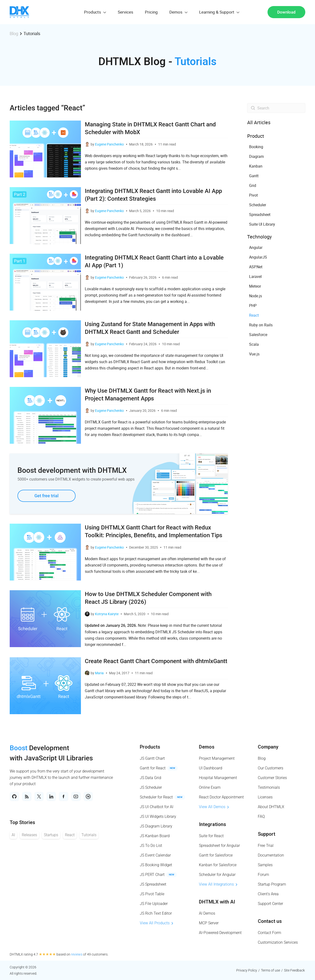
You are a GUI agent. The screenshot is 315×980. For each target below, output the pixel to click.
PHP (253, 306)
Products (150, 747)
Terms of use (271, 970)
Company (268, 747)
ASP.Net (256, 267)
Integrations (213, 824)
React (254, 315)
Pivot (253, 195)
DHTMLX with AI (217, 902)
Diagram (256, 156)
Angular (256, 247)
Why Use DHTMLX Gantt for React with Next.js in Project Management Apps (148, 395)
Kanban (256, 166)
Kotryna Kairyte (107, 614)
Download (286, 12)
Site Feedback (294, 970)
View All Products (156, 923)
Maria (99, 673)
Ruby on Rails (261, 325)
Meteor (255, 286)
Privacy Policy (247, 970)
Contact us (270, 921)
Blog (14, 33)
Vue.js (254, 354)
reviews (77, 954)
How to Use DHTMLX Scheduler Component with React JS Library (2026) (148, 598)
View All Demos (214, 807)
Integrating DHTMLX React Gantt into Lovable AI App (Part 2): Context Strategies (153, 195)
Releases (29, 837)
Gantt (254, 176)
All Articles (259, 122)
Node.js (256, 296)
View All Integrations (218, 884)
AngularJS (258, 257)
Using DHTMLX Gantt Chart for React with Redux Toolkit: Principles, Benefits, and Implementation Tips (154, 531)
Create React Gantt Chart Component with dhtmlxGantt (156, 661)
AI (13, 837)
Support (267, 834)
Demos (207, 747)
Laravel (255, 276)
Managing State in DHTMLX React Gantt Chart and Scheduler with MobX (150, 128)
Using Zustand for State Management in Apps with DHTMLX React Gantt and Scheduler (150, 328)
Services (126, 12)
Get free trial (47, 496)
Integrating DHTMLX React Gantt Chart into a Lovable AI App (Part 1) (154, 261)
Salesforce (258, 335)
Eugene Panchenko (109, 144)
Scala (254, 344)
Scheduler (258, 205)
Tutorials (89, 837)
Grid (253, 185)
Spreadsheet (260, 214)
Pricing (151, 12)
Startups (51, 837)
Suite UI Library (262, 224)
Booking (256, 147)
